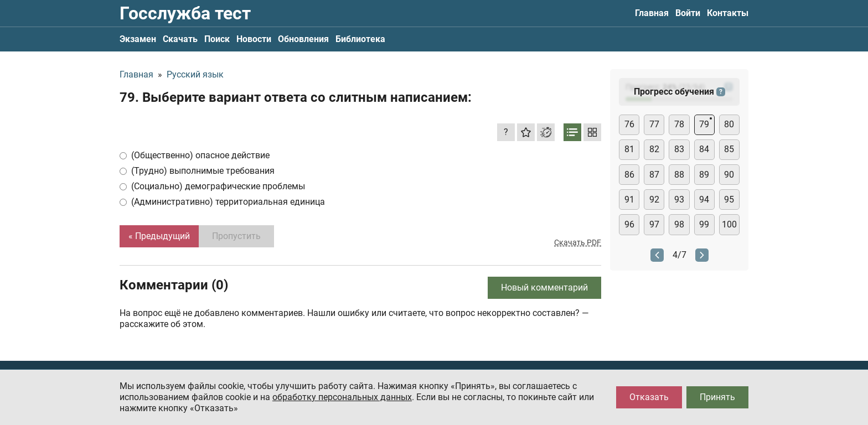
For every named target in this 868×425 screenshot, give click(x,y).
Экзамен (138, 39)
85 (729, 149)
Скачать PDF (578, 242)
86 (629, 175)
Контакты (728, 13)
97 (654, 224)
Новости (254, 39)
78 (679, 124)
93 (679, 199)
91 (629, 199)
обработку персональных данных (342, 397)
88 (679, 175)
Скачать (180, 39)
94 (704, 199)
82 (654, 149)
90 (729, 175)
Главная (652, 13)
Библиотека (360, 39)
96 (629, 224)
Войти (688, 13)
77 (654, 124)
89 (704, 175)
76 (629, 124)
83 (679, 149)
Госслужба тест (185, 13)
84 (704, 149)
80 (729, 124)
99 (704, 224)
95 (729, 199)
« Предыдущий (159, 236)
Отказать (649, 397)
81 (629, 149)
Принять (717, 397)
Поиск (217, 39)
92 (654, 199)
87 (654, 175)
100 (729, 224)
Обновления (303, 39)
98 (679, 224)
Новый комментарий (544, 287)
